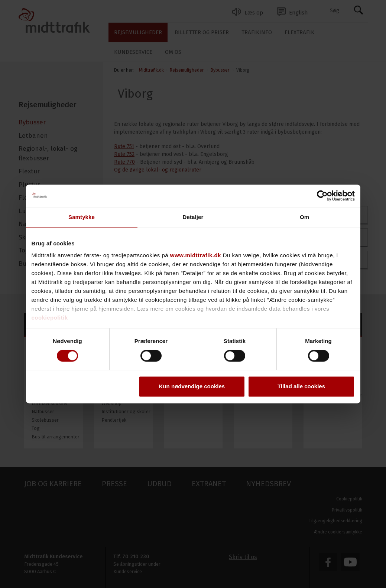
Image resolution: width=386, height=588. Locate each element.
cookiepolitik (50, 318)
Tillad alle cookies (301, 387)
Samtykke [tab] (82, 217)
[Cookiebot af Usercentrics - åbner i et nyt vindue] (322, 196)
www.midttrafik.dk (196, 255)
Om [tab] (304, 217)
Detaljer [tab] (193, 217)
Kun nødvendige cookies (192, 387)
